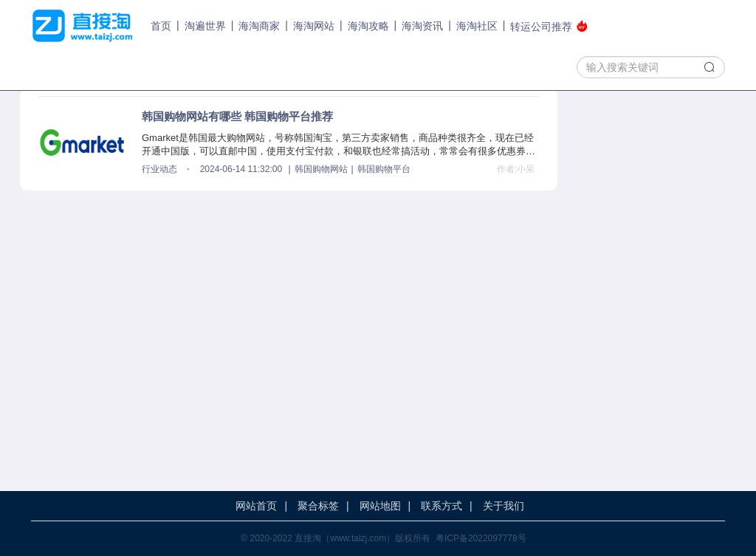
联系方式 (441, 506)
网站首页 (256, 506)
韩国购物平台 (384, 169)
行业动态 (159, 169)
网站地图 (380, 506)
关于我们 (504, 506)
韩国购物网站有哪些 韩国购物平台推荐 (237, 116)
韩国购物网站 (321, 169)
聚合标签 (318, 506)
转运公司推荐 (549, 26)
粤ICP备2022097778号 (481, 538)
